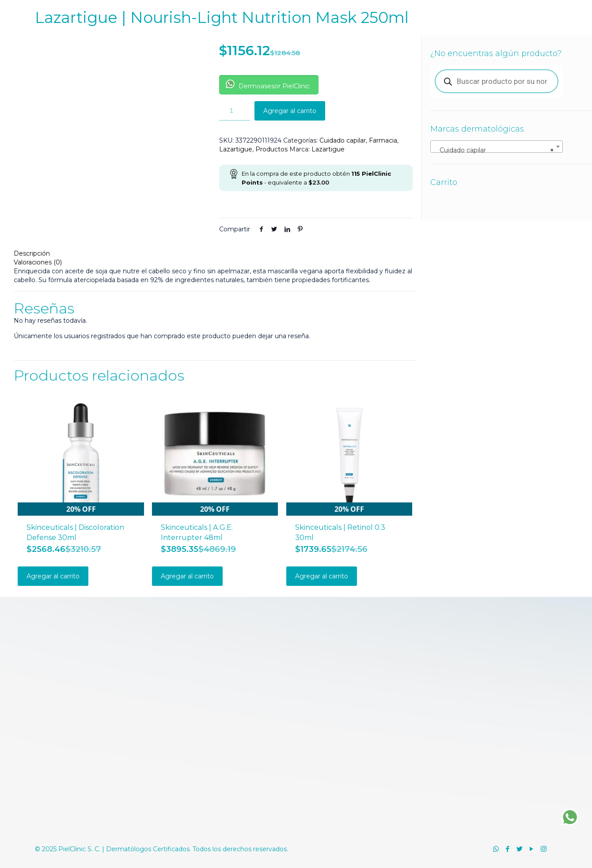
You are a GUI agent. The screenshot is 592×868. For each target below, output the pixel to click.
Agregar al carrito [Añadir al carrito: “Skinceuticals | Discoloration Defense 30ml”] (53, 576)
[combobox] (497, 147)
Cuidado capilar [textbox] (494, 150)
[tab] (215, 253)
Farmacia (383, 140)
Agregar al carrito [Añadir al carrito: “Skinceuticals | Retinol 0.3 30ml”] (322, 576)
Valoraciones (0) (38, 262)
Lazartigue (236, 149)
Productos (271, 149)
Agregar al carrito (290, 111)
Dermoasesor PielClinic (268, 85)
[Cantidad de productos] (235, 111)
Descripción (32, 253)
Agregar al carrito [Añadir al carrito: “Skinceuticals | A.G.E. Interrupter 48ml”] (187, 576)
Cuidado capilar (343, 140)
